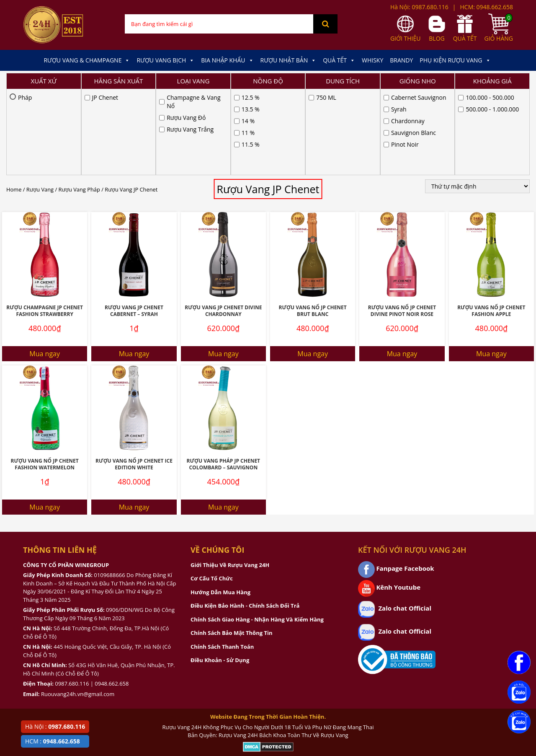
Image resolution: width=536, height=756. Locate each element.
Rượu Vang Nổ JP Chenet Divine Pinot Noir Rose (402, 225)
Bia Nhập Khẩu (227, 60)
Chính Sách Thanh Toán (222, 561)
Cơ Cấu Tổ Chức (212, 492)
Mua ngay (45, 268)
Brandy (401, 60)
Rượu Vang (40, 104)
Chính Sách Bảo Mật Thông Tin (231, 547)
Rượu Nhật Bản (289, 60)
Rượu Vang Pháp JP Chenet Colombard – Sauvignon (224, 378)
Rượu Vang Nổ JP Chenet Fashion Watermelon (45, 378)
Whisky (372, 60)
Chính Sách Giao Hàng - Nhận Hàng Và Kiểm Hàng (257, 533)
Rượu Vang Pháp (79, 104)
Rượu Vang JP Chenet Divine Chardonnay (223, 225)
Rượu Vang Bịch (165, 60)
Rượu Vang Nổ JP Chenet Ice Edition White (134, 378)
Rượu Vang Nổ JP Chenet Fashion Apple (491, 225)
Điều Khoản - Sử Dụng (220, 574)
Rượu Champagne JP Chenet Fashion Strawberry (45, 225)
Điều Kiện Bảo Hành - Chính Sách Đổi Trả (245, 520)
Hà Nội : (55, 726)
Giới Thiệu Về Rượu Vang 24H (230, 479)
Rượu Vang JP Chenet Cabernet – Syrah (134, 225)
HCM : (53, 741)
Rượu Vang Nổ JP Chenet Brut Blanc (313, 225)
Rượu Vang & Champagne (87, 60)
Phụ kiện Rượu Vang (455, 60)
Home (14, 104)
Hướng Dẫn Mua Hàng (220, 506)
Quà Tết (339, 60)
